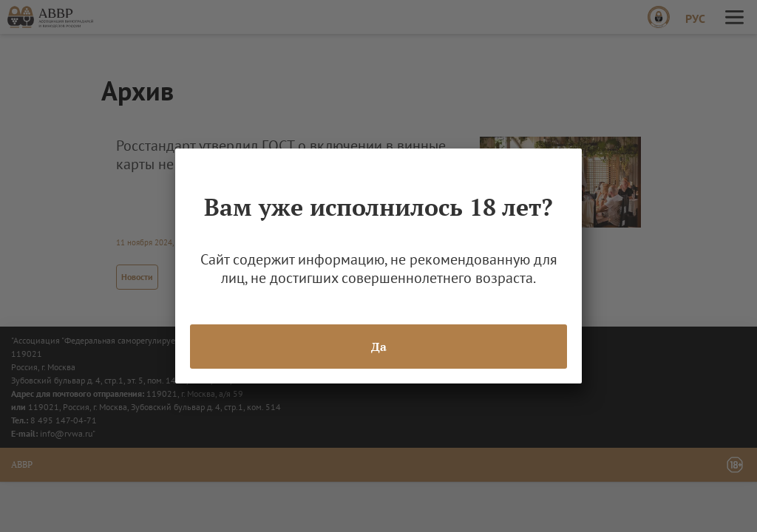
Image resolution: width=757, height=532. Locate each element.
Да (379, 347)
